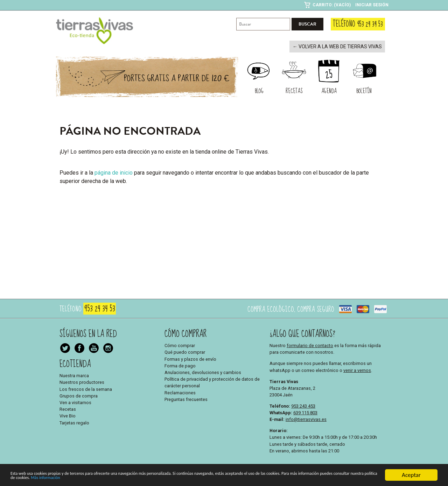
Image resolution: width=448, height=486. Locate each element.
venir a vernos (357, 370)
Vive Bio (68, 415)
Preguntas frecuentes (186, 399)
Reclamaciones (180, 392)
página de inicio (114, 172)
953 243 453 (303, 405)
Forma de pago (180, 365)
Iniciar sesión (372, 5)
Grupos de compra (79, 395)
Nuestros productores (82, 382)
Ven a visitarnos (75, 402)
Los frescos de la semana (86, 389)
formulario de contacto (310, 345)
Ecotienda (75, 363)
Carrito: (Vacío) (332, 5)
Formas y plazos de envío (190, 358)
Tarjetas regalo (74, 422)
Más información (215, 480)
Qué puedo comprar (185, 352)
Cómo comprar (180, 345)
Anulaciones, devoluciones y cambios (203, 372)
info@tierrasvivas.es (306, 419)
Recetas (68, 408)
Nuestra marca (74, 375)
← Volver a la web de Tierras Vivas (341, 46)
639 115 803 (305, 412)
